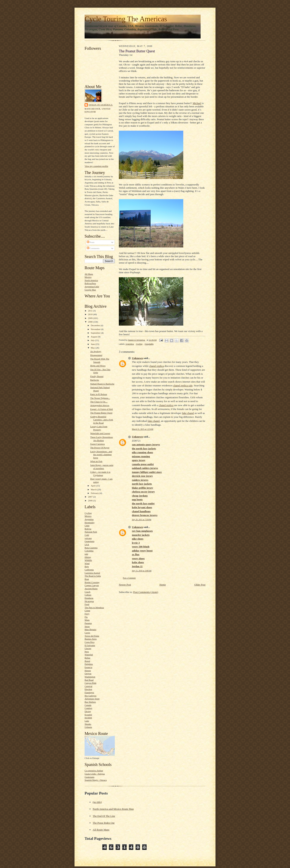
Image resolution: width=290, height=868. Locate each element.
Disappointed (96, 355)
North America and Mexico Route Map (113, 809)
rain (86, 554)
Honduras (89, 598)
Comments (93, 248)
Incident (88, 718)
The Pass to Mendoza (94, 607)
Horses (88, 670)
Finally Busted (97, 376)
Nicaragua (89, 601)
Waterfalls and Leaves (100, 433)
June (93, 344)
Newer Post (125, 585)
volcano (88, 538)
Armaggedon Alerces (100, 405)
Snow (87, 626)
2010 (91, 314)
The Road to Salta (93, 576)
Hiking (88, 557)
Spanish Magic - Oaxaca (96, 780)
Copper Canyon (92, 585)
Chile (87, 526)
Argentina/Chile (92, 287)
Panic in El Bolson (99, 394)
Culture (88, 595)
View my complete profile (96, 166)
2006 (91, 501)
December (96, 325)
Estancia (88, 667)
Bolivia (88, 529)
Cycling (88, 513)
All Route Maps (101, 830)
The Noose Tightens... (100, 398)
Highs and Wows (98, 366)
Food (87, 604)
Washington (90, 677)
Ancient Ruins (91, 589)
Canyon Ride (91, 683)
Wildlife (88, 560)
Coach (88, 592)
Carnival (88, 686)
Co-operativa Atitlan (94, 771)
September (96, 333)
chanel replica (157, 366)
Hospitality (90, 522)
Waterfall (89, 655)
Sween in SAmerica (101, 105)
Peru (87, 652)
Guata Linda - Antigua (95, 774)
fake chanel (188, 413)
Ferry (87, 614)
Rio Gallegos (91, 696)
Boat (87, 579)
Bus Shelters (90, 702)
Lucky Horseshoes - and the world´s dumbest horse (101, 455)
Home (163, 585)
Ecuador (88, 715)
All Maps (89, 274)
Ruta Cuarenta (91, 548)
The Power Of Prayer (100, 448)
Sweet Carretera (97, 444)
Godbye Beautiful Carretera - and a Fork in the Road (102, 420)
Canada (88, 705)
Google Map (90, 290)
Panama (88, 623)
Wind (87, 563)
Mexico (88, 277)
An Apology (96, 351)
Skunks (88, 724)
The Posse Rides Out (104, 823)
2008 (91, 322)
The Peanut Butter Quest (101, 413)
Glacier (88, 648)
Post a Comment (129, 578)
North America (91, 280)
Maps (87, 620)
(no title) (97, 802)
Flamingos (89, 692)
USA (87, 544)
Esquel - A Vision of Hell (101, 409)
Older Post (200, 585)
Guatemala (89, 541)
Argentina (89, 519)
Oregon (88, 674)
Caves (87, 633)
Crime (87, 610)
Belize (88, 658)
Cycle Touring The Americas (126, 19)
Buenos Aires (91, 639)
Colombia (89, 551)
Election (88, 689)
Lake (87, 721)
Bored (87, 661)
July (93, 340)
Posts (91, 242)
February (95, 493)
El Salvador (90, 645)
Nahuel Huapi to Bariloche (102, 384)
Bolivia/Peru (90, 283)
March (94, 489)
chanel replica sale (183, 385)
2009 (91, 318)
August (94, 337)
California (89, 570)
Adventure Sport (92, 699)
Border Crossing (92, 582)
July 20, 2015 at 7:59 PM (142, 520)
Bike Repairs (90, 629)
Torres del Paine (92, 636)
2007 (91, 497)
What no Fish (96, 461)
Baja (87, 566)
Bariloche (95, 380)
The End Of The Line (104, 816)
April (93, 486)
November (96, 329)
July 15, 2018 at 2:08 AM (142, 571)
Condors (88, 708)
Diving (88, 711)
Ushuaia (88, 727)
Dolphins (89, 664)
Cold (87, 535)
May (93, 348)
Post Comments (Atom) (146, 592)
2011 (91, 311)
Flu (86, 617)
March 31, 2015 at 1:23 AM (143, 429)
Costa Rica (90, 642)
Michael (197, 103)
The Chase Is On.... (99, 402)
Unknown (137, 358)
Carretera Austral (92, 573)
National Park (91, 532)
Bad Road (89, 680)
